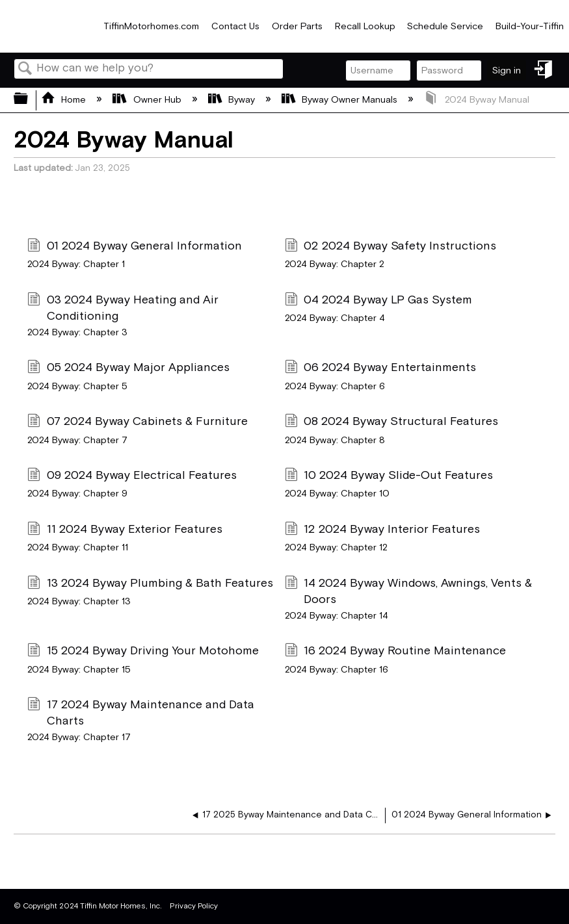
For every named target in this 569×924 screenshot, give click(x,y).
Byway (233, 100)
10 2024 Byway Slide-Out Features (389, 477)
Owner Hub (148, 100)
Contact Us (235, 26)
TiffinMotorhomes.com (151, 26)
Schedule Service (445, 26)
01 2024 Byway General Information (134, 247)
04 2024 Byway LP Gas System (378, 301)
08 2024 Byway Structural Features (391, 423)
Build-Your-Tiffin (530, 26)
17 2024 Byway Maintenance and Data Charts (140, 713)
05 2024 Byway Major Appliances (128, 369)
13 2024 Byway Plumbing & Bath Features (150, 584)
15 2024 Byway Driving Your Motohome (143, 652)
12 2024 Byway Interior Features (382, 531)
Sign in (507, 71)
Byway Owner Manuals (341, 100)
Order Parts (297, 26)
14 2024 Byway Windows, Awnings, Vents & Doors (408, 591)
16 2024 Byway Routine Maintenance (395, 652)
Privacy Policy (194, 906)
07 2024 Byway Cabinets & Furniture (137, 423)
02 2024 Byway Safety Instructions (390, 247)
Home (65, 100)
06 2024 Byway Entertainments (380, 369)
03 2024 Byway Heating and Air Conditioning (123, 308)
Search (25, 70)
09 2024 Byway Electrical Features (132, 477)
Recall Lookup (365, 26)
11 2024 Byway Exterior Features (125, 531)
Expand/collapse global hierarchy (29, 100)
